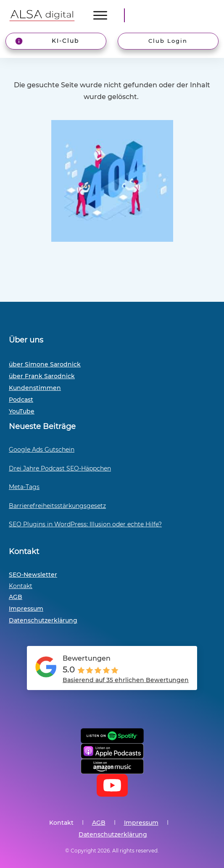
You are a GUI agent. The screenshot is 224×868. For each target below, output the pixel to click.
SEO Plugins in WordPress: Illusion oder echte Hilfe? (85, 524)
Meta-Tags (24, 487)
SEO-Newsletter (33, 575)
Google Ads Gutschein (42, 450)
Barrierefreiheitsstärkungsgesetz (57, 506)
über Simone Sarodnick (45, 364)
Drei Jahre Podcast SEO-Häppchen (60, 468)
